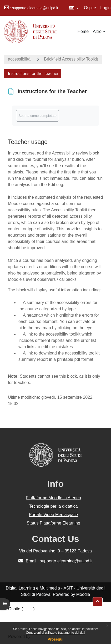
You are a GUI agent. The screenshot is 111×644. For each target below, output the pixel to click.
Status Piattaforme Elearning (53, 523)
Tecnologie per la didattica (53, 506)
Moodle (83, 594)
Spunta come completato (37, 116)
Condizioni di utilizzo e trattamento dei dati (56, 633)
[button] (74, 8)
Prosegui (55, 639)
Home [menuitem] (83, 31)
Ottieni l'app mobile (26, 621)
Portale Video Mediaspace (54, 515)
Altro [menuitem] (97, 31)
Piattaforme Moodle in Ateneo (53, 498)
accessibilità (19, 59)
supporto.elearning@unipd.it (35, 8)
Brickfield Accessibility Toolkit (71, 59)
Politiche (16, 615)
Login (105, 8)
